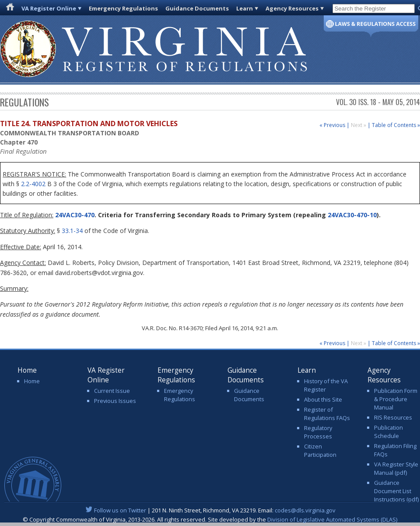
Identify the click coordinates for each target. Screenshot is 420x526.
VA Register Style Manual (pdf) (396, 468)
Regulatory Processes (318, 432)
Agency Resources (292, 8)
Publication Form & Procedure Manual (396, 399)
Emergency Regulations (123, 8)
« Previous (332, 125)
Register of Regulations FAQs (327, 414)
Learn (245, 8)
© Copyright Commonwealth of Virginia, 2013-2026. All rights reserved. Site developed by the (210, 519)
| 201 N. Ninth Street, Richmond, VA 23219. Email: (210, 510)
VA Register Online (49, 8)
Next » (359, 125)
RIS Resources (393, 417)
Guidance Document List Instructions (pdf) (396, 491)
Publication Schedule (388, 432)
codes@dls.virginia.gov (305, 510)
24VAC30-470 (74, 215)
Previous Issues (115, 401)
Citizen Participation (320, 450)
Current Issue (112, 391)
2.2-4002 (33, 184)
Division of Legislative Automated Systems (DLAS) (332, 519)
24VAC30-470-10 (352, 215)
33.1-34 (72, 231)
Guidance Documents (197, 8)
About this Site (323, 399)
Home (32, 381)
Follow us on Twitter (120, 510)
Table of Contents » (396, 125)
